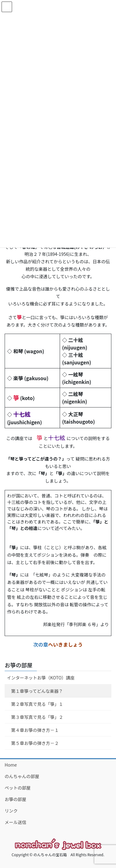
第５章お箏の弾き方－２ (35, 743)
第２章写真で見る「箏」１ (37, 704)
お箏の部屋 (19, 665)
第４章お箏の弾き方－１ (35, 730)
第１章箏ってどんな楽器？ (37, 691)
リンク (11, 811)
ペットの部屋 (18, 788)
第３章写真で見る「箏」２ (37, 717)
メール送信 (15, 822)
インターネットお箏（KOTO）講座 (41, 678)
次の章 (41, 644)
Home (11, 765)
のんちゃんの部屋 (22, 776)
